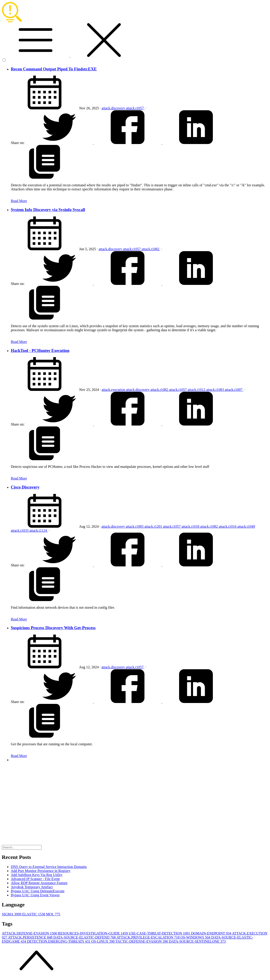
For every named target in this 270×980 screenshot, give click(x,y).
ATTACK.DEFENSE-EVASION (30, 933)
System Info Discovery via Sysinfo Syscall (48, 210)
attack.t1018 (191, 526)
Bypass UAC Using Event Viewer (35, 895)
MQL (53, 914)
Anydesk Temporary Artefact (32, 887)
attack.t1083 (215, 390)
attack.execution (114, 390)
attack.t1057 (135, 108)
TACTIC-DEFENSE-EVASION (142, 941)
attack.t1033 (20, 531)
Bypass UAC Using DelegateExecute (38, 891)
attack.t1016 (228, 526)
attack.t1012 (197, 390)
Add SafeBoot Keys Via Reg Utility (37, 875)
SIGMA (12, 914)
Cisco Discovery (25, 487)
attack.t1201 (154, 526)
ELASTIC (34, 914)
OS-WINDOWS (196, 937)
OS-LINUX (103, 941)
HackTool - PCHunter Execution (40, 350)
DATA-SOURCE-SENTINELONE (197, 941)
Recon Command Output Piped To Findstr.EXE (54, 69)
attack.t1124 (39, 531)
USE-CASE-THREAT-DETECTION (160, 933)
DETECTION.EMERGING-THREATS (59, 941)
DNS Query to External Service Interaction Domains (49, 867)
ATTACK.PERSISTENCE (31, 937)
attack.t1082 (151, 249)
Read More (19, 201)
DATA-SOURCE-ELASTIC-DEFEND (85, 937)
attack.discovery (114, 108)
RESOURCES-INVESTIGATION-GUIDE (93, 933)
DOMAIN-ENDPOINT (211, 933)
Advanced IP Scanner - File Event (35, 879)
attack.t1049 (246, 526)
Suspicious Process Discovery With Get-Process (53, 628)
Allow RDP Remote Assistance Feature (39, 883)
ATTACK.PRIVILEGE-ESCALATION (148, 937)
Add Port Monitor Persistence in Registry (41, 871)
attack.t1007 (234, 390)
